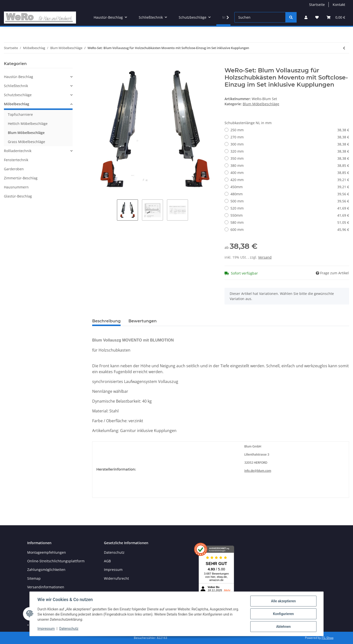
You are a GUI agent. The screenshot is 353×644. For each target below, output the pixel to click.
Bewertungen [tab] (143, 321)
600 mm (290, 230)
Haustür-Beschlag (19, 77)
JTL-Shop (328, 638)
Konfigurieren (283, 614)
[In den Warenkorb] (96, 64)
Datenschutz (114, 552)
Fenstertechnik (16, 160)
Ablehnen (283, 627)
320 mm (290, 151)
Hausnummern (16, 187)
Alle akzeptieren (283, 601)
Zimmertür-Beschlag (21, 178)
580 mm (290, 222)
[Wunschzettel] (317, 17)
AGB (107, 561)
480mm (290, 194)
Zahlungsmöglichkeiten (46, 570)
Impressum (113, 570)
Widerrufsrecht (116, 578)
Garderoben (14, 169)
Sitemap (34, 578)
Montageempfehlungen (47, 552)
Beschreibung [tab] (106, 321)
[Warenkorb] (336, 17)
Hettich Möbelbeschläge (28, 124)
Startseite (317, 5)
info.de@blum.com (258, 471)
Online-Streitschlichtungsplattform (56, 561)
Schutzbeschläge (18, 95)
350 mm (290, 158)
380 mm (290, 165)
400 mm (290, 173)
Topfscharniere (20, 114)
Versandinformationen (46, 587)
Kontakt (339, 5)
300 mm (290, 144)
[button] (306, 17)
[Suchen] (260, 17)
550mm (290, 215)
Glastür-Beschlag (18, 196)
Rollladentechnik (18, 151)
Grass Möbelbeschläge (26, 142)
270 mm (290, 137)
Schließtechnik (16, 86)
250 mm (290, 130)
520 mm (290, 208)
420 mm (290, 180)
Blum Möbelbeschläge (261, 104)
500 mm (290, 201)
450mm (290, 187)
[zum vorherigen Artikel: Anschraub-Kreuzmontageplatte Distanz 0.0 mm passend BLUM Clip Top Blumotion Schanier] (344, 48)
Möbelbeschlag (17, 104)
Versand (265, 257)
